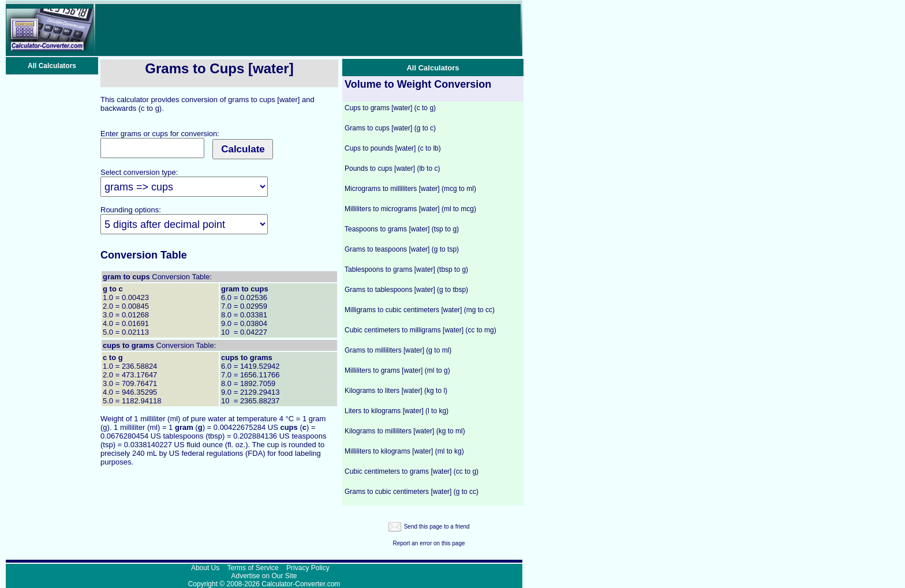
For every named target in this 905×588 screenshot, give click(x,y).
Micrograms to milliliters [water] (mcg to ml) (410, 189)
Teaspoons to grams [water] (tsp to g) (402, 229)
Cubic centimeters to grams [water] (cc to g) (412, 471)
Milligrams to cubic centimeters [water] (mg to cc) (420, 310)
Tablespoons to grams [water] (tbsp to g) (406, 269)
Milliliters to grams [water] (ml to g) (397, 370)
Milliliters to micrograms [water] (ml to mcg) (410, 209)
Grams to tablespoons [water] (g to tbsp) (406, 290)
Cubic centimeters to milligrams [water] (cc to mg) (420, 330)
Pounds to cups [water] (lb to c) (392, 168)
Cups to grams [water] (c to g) (390, 108)
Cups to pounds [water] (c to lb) (393, 148)
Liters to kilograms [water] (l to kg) (397, 411)
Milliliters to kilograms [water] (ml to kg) (404, 451)
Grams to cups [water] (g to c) (390, 128)
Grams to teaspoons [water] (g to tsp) (402, 249)
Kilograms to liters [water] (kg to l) (396, 391)
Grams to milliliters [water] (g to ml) (398, 350)
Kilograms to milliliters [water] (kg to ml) (405, 431)
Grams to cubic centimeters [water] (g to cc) (412, 492)
